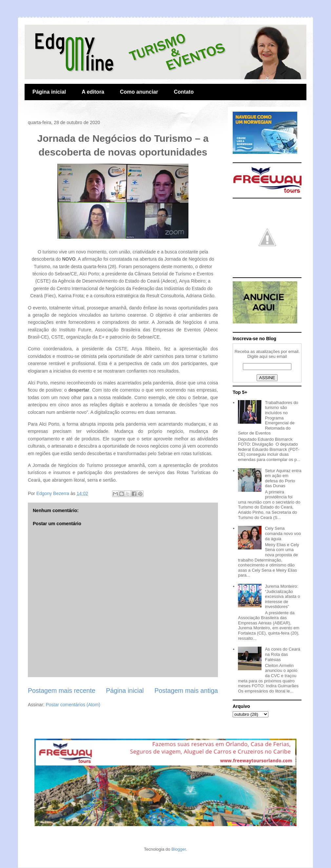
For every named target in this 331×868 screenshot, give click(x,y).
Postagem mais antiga (186, 691)
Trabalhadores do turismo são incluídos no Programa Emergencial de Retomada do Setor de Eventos (268, 418)
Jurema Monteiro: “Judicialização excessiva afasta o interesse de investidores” (282, 596)
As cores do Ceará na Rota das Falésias (282, 654)
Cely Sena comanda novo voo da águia (283, 533)
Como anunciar (139, 92)
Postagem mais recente (62, 691)
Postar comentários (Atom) (73, 705)
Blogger (179, 849)
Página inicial (49, 92)
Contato (184, 92)
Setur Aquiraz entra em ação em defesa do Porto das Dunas (283, 478)
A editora (93, 92)
